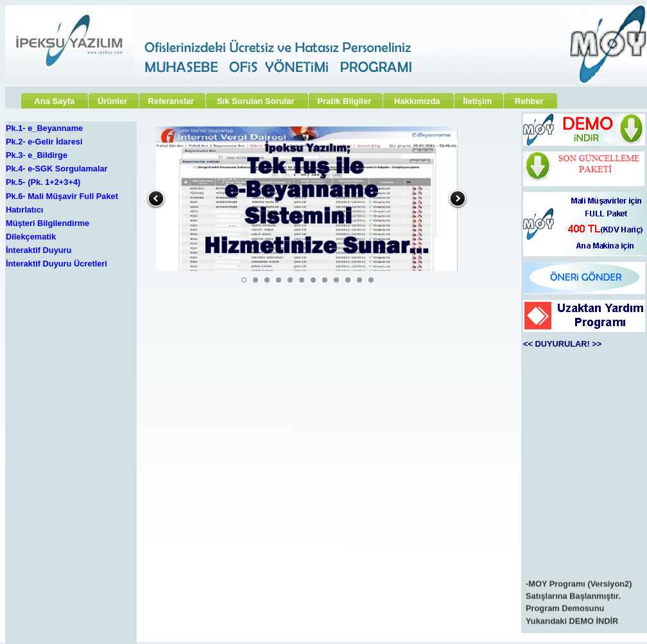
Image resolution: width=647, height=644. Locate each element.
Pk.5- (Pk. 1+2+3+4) (43, 182)
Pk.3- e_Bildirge (37, 155)
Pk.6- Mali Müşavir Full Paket (62, 196)
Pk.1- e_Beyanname (44, 128)
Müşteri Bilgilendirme (47, 223)
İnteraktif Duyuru (39, 250)
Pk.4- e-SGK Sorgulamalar (57, 169)
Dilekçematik (31, 237)
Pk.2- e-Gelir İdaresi (44, 142)
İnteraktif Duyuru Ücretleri (56, 264)
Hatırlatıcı (24, 210)
